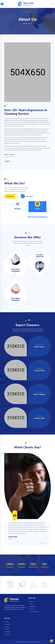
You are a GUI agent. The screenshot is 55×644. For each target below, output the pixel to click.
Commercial (27, 196)
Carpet (37, 209)
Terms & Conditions (34, 612)
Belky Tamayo (39, 347)
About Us (32, 602)
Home (25, 23)
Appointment (33, 607)
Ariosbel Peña (39, 371)
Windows (18, 209)
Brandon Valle (39, 418)
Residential (13, 196)
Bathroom (8, 632)
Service (31, 604)
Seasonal (8, 624)
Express (7, 627)
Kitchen (7, 629)
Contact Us (32, 609)
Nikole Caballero (39, 394)
